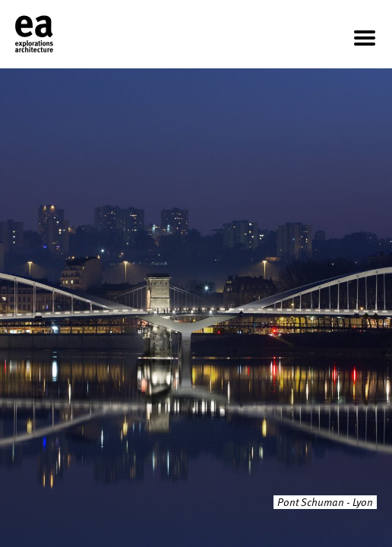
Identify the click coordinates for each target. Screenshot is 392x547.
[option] (196, 308)
